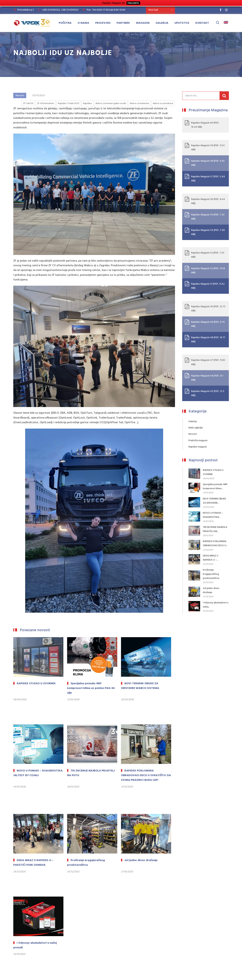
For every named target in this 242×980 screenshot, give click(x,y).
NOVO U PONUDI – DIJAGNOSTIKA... (213, 515)
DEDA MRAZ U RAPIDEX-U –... (211, 558)
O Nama (83, 23)
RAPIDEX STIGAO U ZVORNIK (213, 472)
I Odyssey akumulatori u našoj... (216, 605)
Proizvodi (103, 23)
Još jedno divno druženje (211, 590)
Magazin (143, 23)
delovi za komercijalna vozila (111, 103)
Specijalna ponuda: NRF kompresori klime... (215, 486)
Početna (65, 23)
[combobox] (160, 10)
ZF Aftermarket (46, 103)
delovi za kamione (139, 103)
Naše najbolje (196, 428)
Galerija (162, 23)
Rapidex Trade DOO (69, 103)
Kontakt (202, 23)
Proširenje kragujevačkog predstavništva (211, 574)
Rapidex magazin (198, 447)
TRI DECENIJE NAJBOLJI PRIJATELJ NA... (215, 529)
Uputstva (182, 23)
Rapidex (87, 103)
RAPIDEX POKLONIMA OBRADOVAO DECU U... (215, 543)
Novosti (20, 96)
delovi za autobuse (163, 103)
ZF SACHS (28, 103)
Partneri (123, 23)
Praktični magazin (198, 441)
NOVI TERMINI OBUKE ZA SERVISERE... (214, 501)
